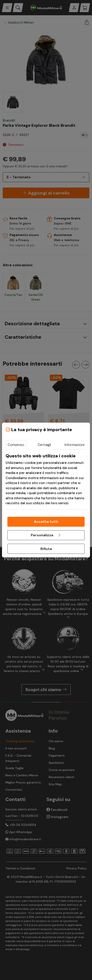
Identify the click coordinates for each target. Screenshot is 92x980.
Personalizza (46, 535)
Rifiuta (46, 549)
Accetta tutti (46, 522)
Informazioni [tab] (74, 445)
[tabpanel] (46, 479)
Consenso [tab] (16, 445)
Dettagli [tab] (44, 445)
